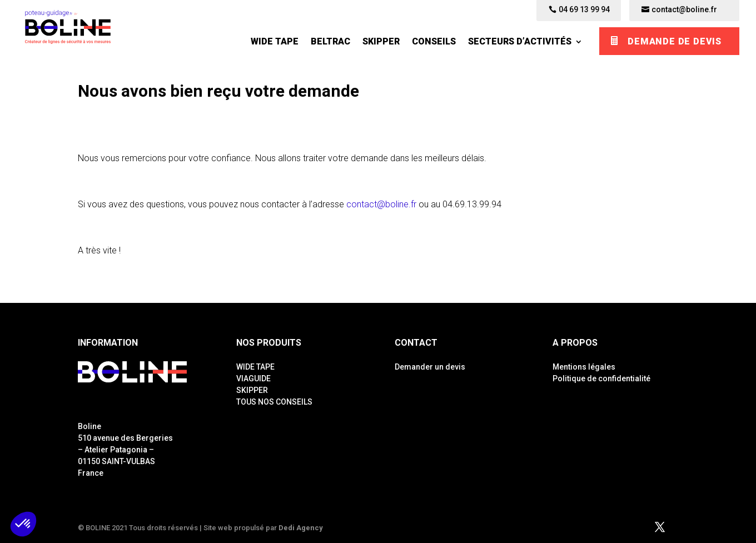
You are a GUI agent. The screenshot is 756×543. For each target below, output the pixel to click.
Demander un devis (430, 367)
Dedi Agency (301, 528)
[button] (23, 524)
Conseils (434, 41)
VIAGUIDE (253, 378)
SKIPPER (381, 41)
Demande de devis (675, 41)
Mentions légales (584, 367)
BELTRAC (330, 41)
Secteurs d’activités (520, 41)
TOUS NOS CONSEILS (274, 402)
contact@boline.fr (381, 204)
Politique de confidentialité (601, 378)
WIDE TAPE (275, 41)
